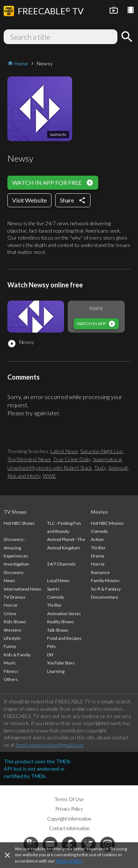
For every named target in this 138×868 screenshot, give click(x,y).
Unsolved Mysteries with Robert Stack (50, 468)
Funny (10, 646)
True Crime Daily (72, 459)
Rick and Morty (24, 476)
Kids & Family (17, 655)
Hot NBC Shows (19, 523)
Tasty (100, 468)
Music (10, 663)
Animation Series (64, 614)
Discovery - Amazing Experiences (16, 548)
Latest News (64, 451)
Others (11, 679)
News (9, 580)
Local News (58, 580)
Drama (98, 556)
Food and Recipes (64, 638)
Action (97, 539)
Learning (56, 671)
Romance (100, 572)
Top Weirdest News (29, 459)
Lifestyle (12, 638)
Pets (52, 646)
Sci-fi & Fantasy (106, 589)
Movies (99, 512)
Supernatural (107, 459)
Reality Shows (61, 622)
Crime (10, 614)
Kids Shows (15, 622)
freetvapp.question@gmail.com (49, 745)
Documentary (105, 597)
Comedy (56, 597)
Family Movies (105, 580)
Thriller (54, 605)
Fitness (11, 671)
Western (13, 630)
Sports (53, 589)
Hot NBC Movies (107, 523)
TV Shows (15, 512)
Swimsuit (118, 468)
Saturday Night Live (102, 451)
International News (22, 589)
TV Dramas (15, 597)
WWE (49, 476)
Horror (11, 605)
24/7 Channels (61, 564)
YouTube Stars (61, 663)
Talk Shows (58, 630)
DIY (50, 655)
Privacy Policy (69, 861)
